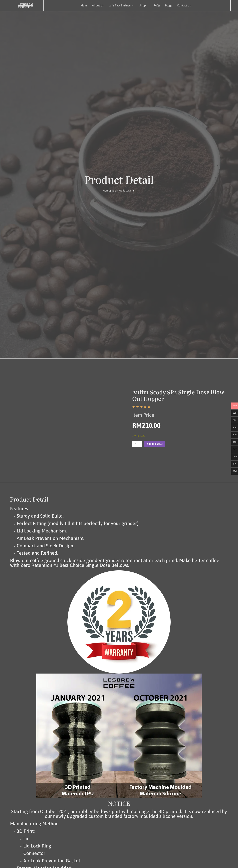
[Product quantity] (137, 444)
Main (83, 5)
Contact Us (184, 5)
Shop (144, 5)
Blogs (168, 5)
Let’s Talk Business (121, 5)
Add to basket (155, 444)
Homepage (109, 191)
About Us (97, 5)
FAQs (156, 5)
